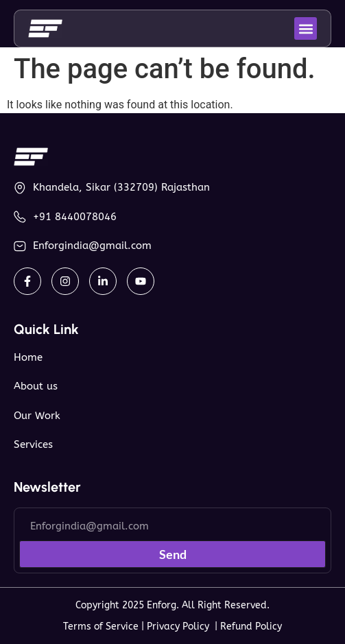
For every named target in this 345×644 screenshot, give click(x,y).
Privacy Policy (181, 627)
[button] (306, 28)
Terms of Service (101, 627)
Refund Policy (251, 627)
